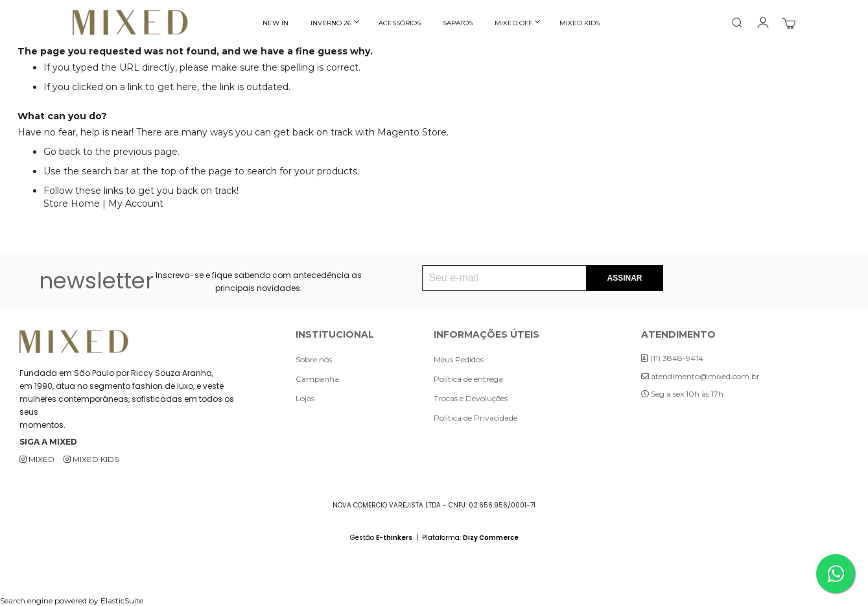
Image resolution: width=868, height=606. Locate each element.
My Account (136, 204)
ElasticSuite (122, 600)
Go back (62, 152)
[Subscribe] (624, 278)
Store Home (72, 204)
